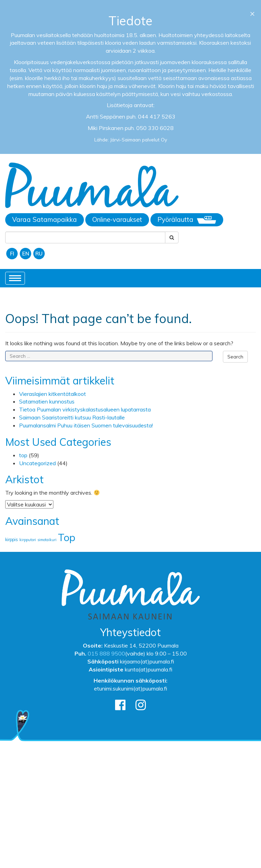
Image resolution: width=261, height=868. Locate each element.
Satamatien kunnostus (47, 401)
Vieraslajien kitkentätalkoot (53, 394)
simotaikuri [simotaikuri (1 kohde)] (47, 540)
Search (235, 357)
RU (39, 254)
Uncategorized (37, 463)
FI (12, 254)
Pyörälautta (187, 220)
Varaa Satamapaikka (45, 219)
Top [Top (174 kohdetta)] (67, 537)
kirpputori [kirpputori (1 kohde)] (28, 540)
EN (26, 254)
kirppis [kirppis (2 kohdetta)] (12, 540)
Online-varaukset (117, 219)
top (23, 455)
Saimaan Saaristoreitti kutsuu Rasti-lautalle (72, 417)
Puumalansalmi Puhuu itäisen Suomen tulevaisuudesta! (86, 425)
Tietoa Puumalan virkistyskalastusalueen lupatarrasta (85, 409)
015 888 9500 (106, 653)
